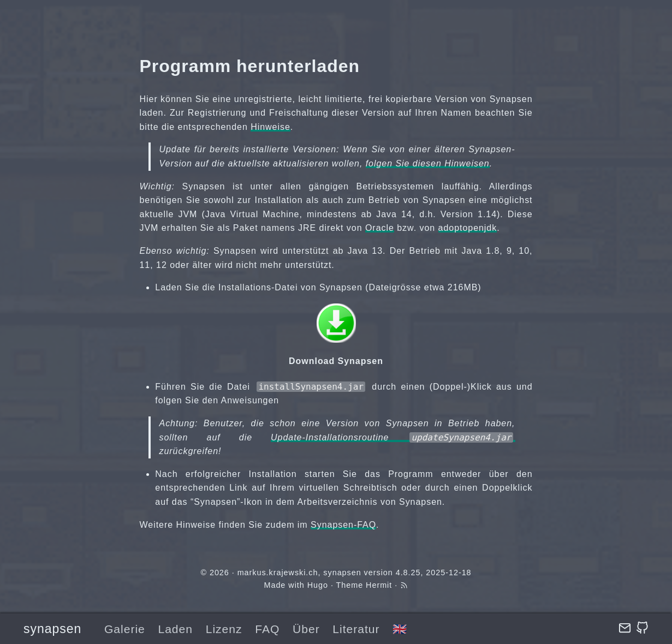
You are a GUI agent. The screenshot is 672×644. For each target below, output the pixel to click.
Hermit (379, 585)
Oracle (380, 228)
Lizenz (224, 629)
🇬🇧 (400, 629)
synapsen (52, 629)
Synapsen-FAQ (343, 525)
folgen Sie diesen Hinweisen (428, 163)
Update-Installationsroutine (392, 437)
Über (306, 629)
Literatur (356, 629)
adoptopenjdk (468, 228)
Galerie (125, 629)
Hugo (318, 585)
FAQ (267, 629)
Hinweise (270, 127)
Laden (175, 629)
